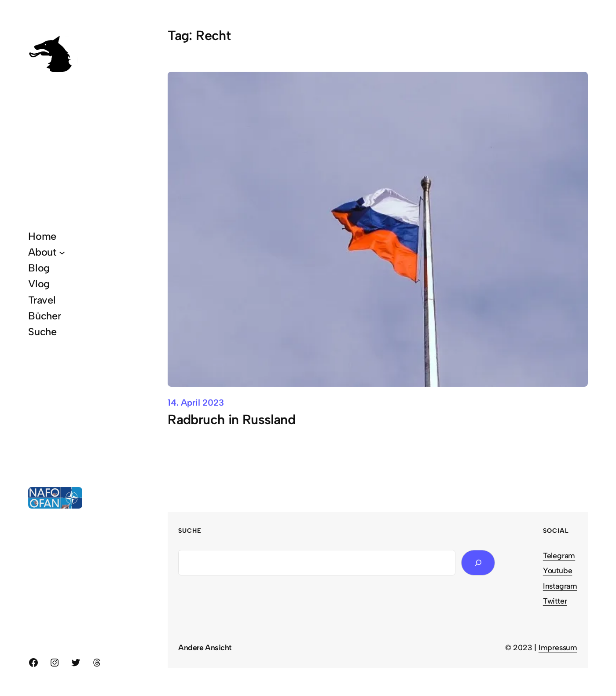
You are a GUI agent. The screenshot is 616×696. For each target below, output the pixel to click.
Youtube (558, 570)
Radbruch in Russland (231, 420)
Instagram (560, 586)
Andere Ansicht (205, 647)
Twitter (555, 601)
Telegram (559, 555)
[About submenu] (62, 252)
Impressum (558, 647)
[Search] (478, 563)
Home (42, 236)
